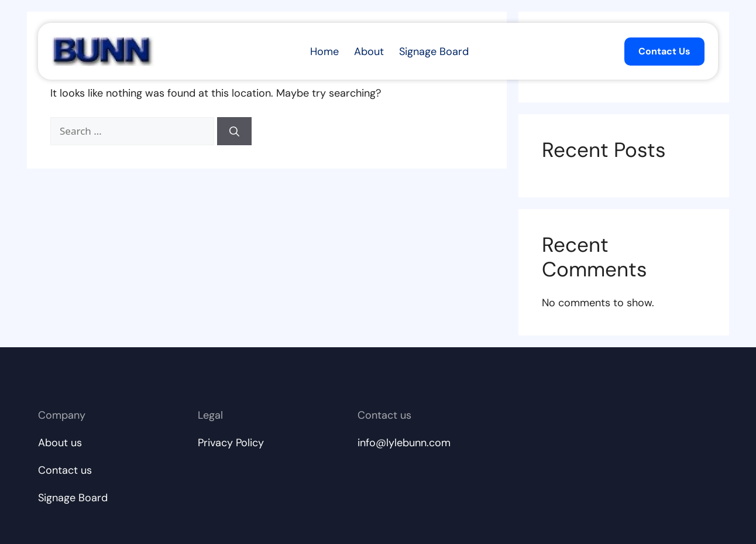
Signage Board (434, 52)
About (369, 52)
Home (324, 52)
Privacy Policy (231, 443)
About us (60, 443)
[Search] (234, 131)
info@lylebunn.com (404, 443)
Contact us (65, 470)
